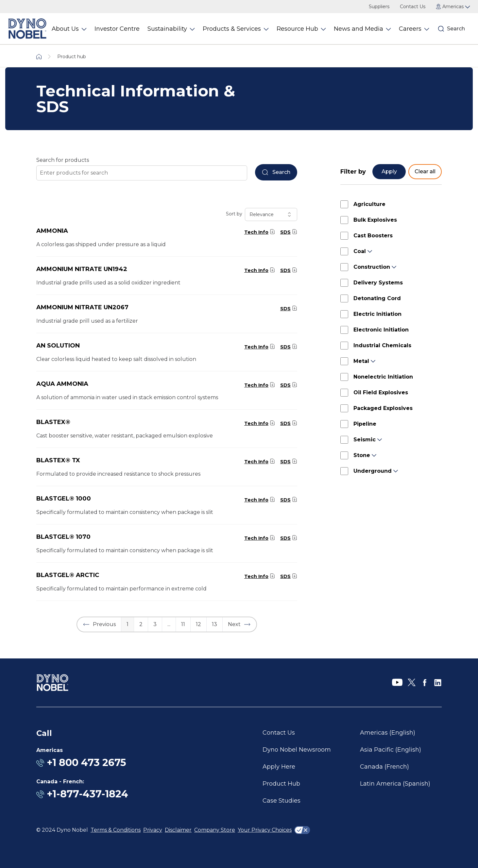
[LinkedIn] (438, 683)
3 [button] (155, 624)
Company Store (215, 830)
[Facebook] (425, 683)
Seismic (365, 440)
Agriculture (369, 204)
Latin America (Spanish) (395, 784)
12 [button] (198, 624)
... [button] (169, 624)
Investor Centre (117, 29)
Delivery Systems (378, 283)
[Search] (441, 29)
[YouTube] (397, 683)
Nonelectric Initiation (383, 377)
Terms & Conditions (116, 830)
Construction (372, 267)
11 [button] (183, 624)
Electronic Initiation (381, 330)
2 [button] (141, 624)
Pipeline (365, 424)
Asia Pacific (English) (391, 750)
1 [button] (128, 624)
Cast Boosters (373, 236)
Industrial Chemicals (382, 345)
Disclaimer (178, 830)
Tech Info (256, 232)
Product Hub (281, 784)
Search (456, 29)
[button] (99, 624)
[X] (412, 683)
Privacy (153, 830)
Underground (373, 471)
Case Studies (282, 801)
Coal (360, 251)
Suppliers (379, 7)
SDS (285, 232)
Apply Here (279, 767)
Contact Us (413, 7)
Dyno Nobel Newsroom (297, 750)
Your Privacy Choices (265, 830)
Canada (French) (384, 767)
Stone (362, 455)
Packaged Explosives (383, 408)
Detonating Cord (377, 298)
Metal (361, 361)
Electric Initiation (377, 314)
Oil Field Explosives (381, 392)
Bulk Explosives (375, 220)
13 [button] (214, 624)
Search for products (63, 160)
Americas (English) (388, 733)
